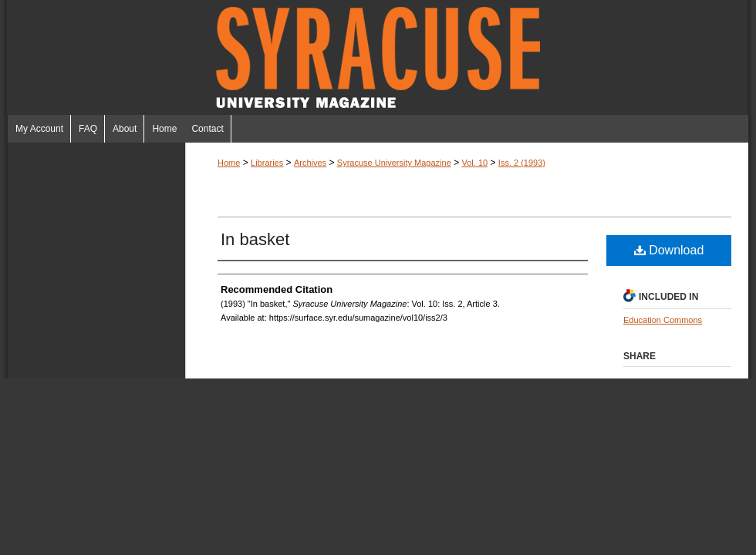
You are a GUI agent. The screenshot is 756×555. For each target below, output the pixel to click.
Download (669, 250)
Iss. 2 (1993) (522, 163)
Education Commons (663, 320)
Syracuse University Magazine (378, 57)
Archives (310, 163)
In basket (255, 239)
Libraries (267, 163)
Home (229, 163)
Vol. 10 (474, 163)
